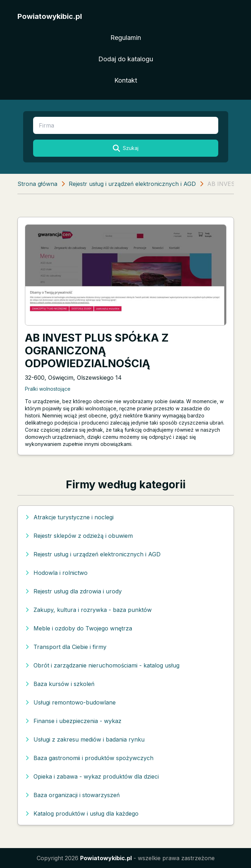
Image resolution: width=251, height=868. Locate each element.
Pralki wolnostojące (48, 389)
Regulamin (126, 38)
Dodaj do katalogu (126, 59)
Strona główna (37, 184)
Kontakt (126, 80)
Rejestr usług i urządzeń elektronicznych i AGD (132, 184)
